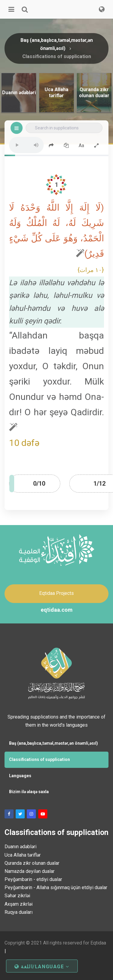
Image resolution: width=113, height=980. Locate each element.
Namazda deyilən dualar (30, 871)
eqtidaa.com (57, 610)
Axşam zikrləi (19, 904)
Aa (81, 145)
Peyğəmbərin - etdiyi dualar (33, 879)
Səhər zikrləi (17, 896)
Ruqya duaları (19, 912)
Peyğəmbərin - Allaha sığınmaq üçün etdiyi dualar (56, 887)
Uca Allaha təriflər (23, 855)
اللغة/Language (42, 967)
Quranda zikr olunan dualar (32, 863)
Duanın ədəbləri (20, 847)
